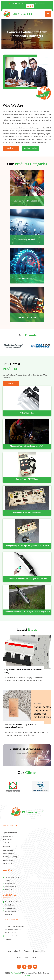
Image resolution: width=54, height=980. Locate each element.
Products (27, 951)
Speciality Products (27, 240)
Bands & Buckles (7, 843)
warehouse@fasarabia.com (13, 936)
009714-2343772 (17, 4)
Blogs (26, 957)
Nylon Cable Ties (27, 413)
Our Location (9, 889)
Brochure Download (31, 148)
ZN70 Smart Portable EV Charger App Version (27, 579)
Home (9, 951)
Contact (34, 957)
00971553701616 (10, 933)
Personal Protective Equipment (27, 201)
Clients (43, 951)
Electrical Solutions (8, 860)
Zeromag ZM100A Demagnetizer (27, 512)
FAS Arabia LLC (16, 973)
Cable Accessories (8, 850)
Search (30, 6)
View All (11, 383)
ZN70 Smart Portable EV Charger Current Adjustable (27, 612)
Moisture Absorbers (8, 836)
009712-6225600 (10, 908)
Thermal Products (8, 840)
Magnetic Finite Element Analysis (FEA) (27, 446)
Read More (11, 148)
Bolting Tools (6, 846)
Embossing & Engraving (10, 857)
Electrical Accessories (27, 317)
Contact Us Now (27, 759)
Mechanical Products (27, 279)
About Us (17, 951)
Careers (18, 957)
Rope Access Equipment (10, 833)
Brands (35, 951)
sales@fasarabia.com (38, 4)
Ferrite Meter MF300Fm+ (27, 479)
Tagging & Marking (8, 853)
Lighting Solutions (8, 864)
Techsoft (27, 976)
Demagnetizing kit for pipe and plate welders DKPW (27, 545)
